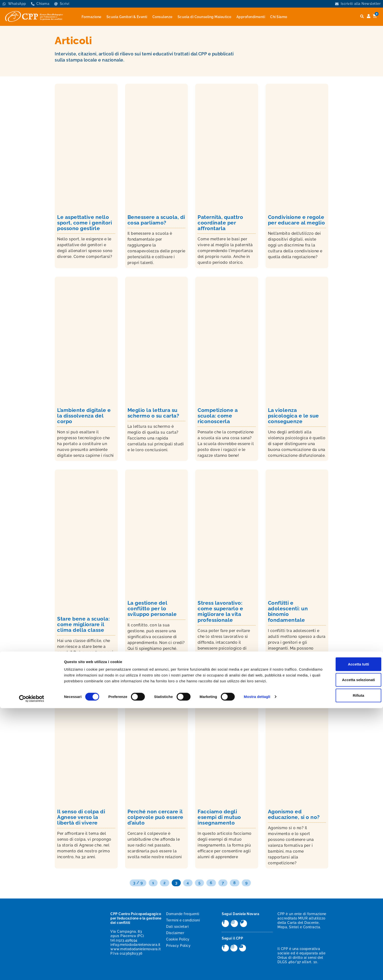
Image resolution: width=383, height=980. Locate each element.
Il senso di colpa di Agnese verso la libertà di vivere (81, 817)
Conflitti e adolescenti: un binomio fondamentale (288, 611)
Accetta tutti (342, 932)
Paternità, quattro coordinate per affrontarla (220, 223)
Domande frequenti (183, 914)
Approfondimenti (251, 17)
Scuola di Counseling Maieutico (204, 17)
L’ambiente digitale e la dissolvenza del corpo (84, 416)
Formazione (91, 17)
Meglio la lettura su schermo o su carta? (153, 413)
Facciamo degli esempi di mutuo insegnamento (219, 817)
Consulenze (162, 17)
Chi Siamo (279, 17)
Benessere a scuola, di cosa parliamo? (156, 220)
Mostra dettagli (257, 970)
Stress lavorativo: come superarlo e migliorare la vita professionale (220, 611)
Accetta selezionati (342, 947)
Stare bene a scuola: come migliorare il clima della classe (83, 624)
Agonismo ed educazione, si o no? (294, 814)
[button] (362, 16)
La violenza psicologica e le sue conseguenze (293, 416)
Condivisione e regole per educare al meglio (297, 220)
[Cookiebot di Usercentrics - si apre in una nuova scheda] (32, 970)
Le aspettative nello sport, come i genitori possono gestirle (85, 223)
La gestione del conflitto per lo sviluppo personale (152, 608)
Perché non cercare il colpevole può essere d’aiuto (155, 817)
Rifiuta (342, 963)
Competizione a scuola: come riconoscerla (218, 416)
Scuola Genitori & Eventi (127, 17)
